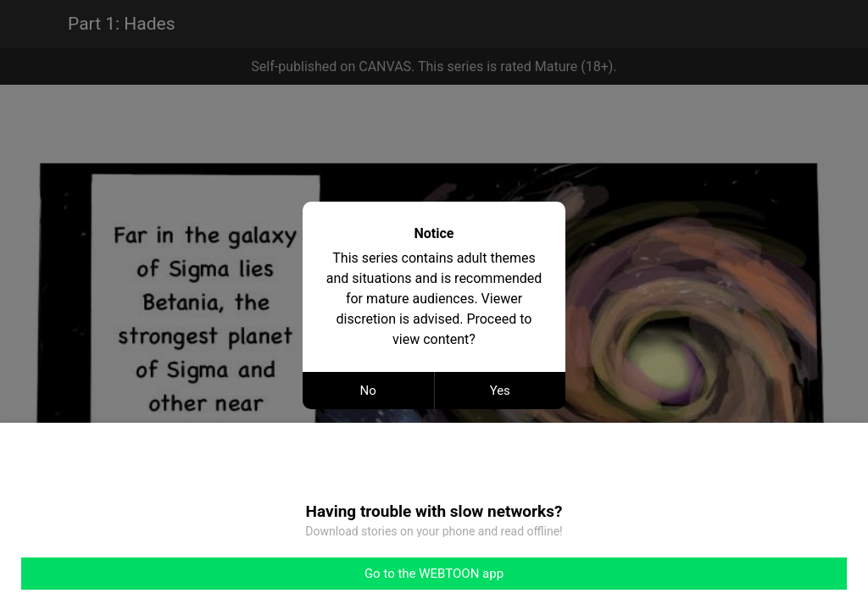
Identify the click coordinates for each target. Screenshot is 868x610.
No (368, 391)
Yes (500, 391)
